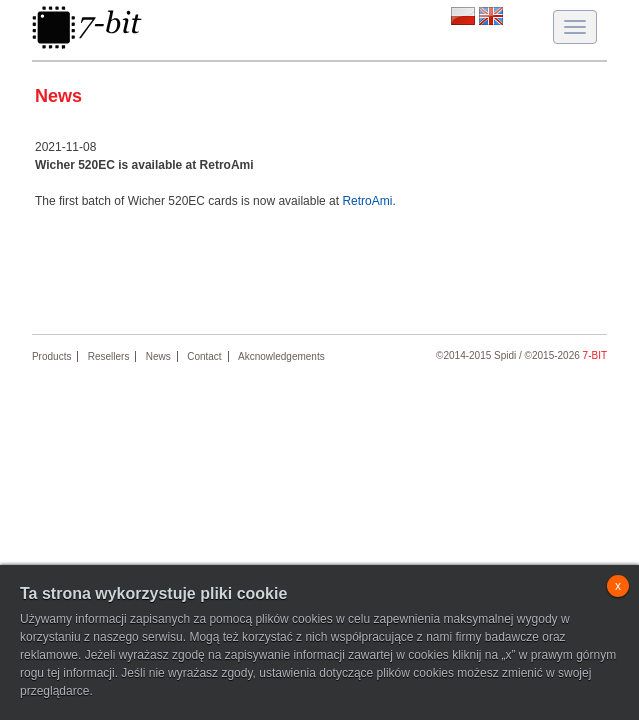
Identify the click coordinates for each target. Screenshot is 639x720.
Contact (204, 356)
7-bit (595, 355)
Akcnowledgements (281, 356)
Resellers (109, 356)
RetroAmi (367, 201)
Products (51, 356)
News (158, 356)
